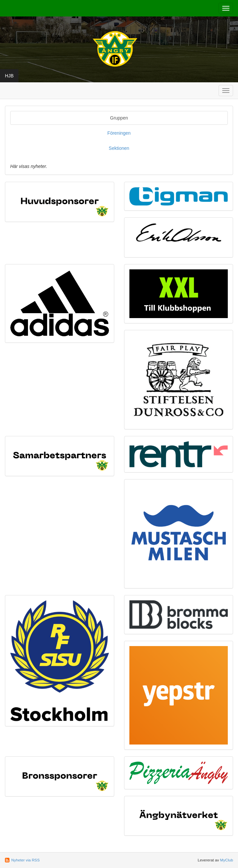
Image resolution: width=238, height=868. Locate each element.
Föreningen (119, 133)
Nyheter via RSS (25, 860)
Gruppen (119, 118)
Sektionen (119, 148)
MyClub (226, 860)
